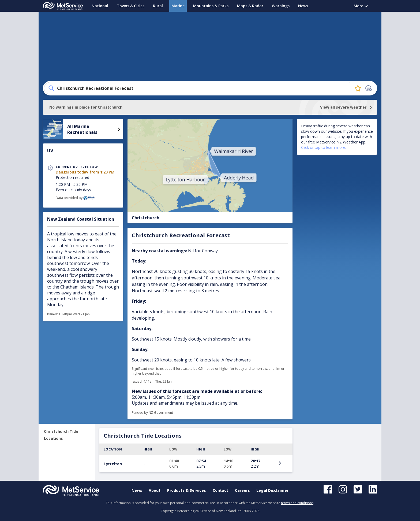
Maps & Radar (250, 6)
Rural (158, 6)
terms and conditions (297, 503)
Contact (220, 490)
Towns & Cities (131, 6)
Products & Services (187, 490)
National (100, 6)
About (155, 490)
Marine (178, 6)
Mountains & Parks (211, 6)
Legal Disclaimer (272, 490)
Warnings (281, 6)
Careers (242, 490)
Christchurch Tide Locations (61, 435)
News (303, 6)
